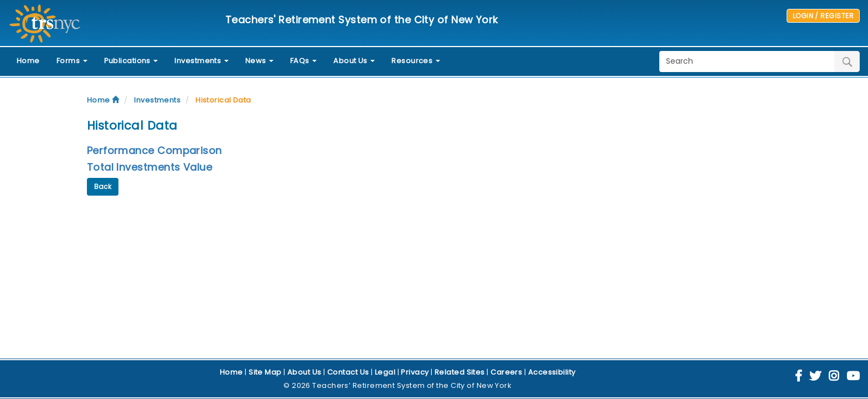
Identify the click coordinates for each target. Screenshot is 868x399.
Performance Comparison (154, 150)
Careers (506, 372)
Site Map (265, 372)
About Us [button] (354, 61)
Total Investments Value (149, 167)
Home (28, 61)
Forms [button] (72, 61)
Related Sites (460, 372)
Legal (385, 372)
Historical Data (223, 100)
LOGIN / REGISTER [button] (823, 16)
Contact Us (348, 372)
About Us (304, 372)
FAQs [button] (303, 61)
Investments (157, 100)
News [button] (259, 61)
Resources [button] (416, 61)
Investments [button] (201, 61)
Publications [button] (131, 61)
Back (103, 186)
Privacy (415, 372)
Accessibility (552, 372)
